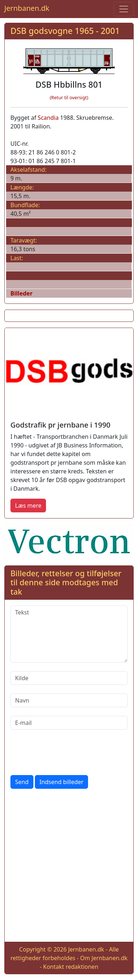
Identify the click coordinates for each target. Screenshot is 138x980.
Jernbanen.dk (27, 8)
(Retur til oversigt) (69, 97)
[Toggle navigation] (124, 9)
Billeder (21, 293)
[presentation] (65, 752)
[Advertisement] (69, 867)
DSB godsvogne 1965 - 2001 (65, 31)
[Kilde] (69, 678)
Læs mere (28, 506)
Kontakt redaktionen (71, 967)
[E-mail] (69, 723)
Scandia (48, 118)
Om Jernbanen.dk (104, 958)
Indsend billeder (61, 782)
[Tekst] (69, 634)
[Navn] (69, 700)
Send (22, 782)
